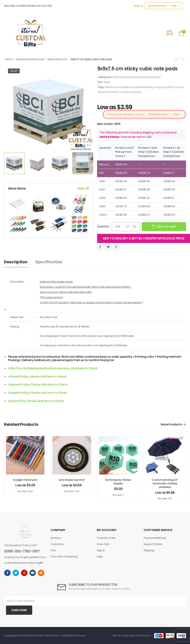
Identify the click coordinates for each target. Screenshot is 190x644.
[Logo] (31, 33)
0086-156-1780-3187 (22, 551)
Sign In (101, 550)
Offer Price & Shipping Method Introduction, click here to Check (53, 368)
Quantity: (103, 226)
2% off (14, 71)
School (179, 87)
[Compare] (169, 33)
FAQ (53, 550)
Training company (130, 92)
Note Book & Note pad (30, 59)
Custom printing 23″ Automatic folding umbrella (165, 483)
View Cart (103, 544)
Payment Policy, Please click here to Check (38, 385)
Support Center (153, 544)
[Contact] (158, 33)
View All (83, 188)
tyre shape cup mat (72, 480)
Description (16, 262)
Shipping (149, 550)
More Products (171, 424)
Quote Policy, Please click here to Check (36, 401)
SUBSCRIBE (19, 610)
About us (56, 538)
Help (100, 557)
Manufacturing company (150, 87)
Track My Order (106, 538)
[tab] (20, 262)
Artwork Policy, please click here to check (37, 377)
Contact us (57, 544)
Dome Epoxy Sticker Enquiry (118, 482)
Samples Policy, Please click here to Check (37, 393)
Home (9, 59)
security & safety (108, 92)
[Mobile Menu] (7, 33)
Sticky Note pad (57, 59)
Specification (49, 262)
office (170, 87)
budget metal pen (25, 480)
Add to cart (167, 227)
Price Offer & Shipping (64, 557)
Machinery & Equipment (119, 87)
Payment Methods (155, 538)
